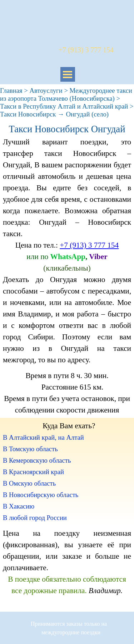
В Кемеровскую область (37, 460)
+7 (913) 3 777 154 (89, 245)
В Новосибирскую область (41, 495)
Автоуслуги (46, 90)
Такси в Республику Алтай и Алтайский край (64, 106)
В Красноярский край (33, 472)
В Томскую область (30, 449)
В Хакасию (19, 506)
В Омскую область (29, 483)
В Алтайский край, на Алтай (43, 437)
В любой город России (35, 518)
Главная (11, 90)
